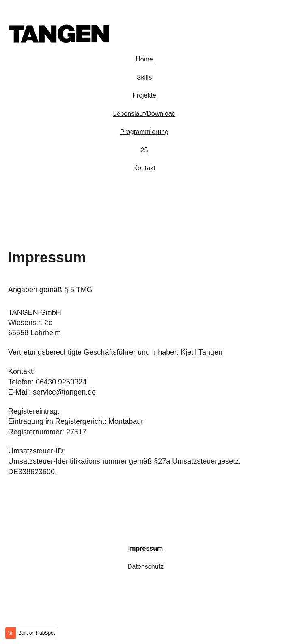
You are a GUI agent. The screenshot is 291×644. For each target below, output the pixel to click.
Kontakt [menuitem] (144, 168)
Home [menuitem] (144, 59)
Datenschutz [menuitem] (145, 567)
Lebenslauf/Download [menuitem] (144, 114)
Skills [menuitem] (144, 77)
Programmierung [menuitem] (144, 132)
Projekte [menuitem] (144, 95)
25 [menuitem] (144, 150)
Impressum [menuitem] (145, 548)
